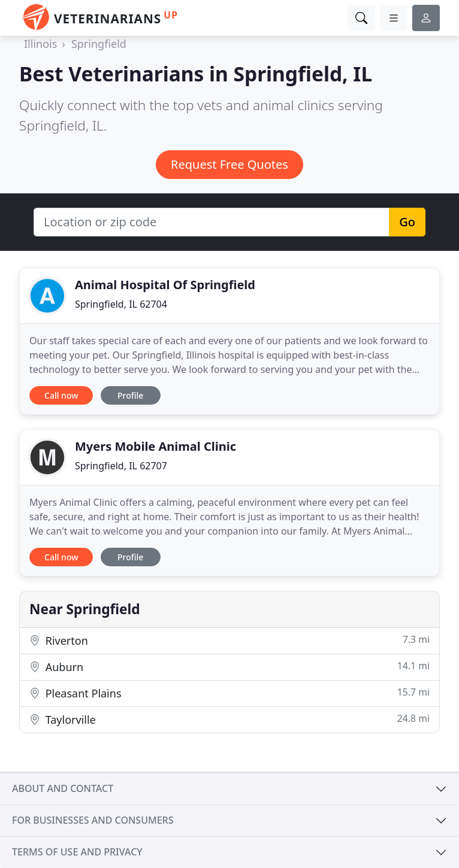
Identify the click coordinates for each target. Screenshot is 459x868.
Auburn (230, 667)
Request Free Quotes (230, 164)
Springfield (99, 44)
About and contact (63, 788)
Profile (130, 395)
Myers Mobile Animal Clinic (155, 446)
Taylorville (230, 719)
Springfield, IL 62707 (121, 466)
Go (407, 222)
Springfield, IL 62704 (121, 304)
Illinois (40, 44)
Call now (61, 395)
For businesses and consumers (93, 820)
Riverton (230, 640)
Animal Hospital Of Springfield (165, 285)
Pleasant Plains (230, 693)
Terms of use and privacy (77, 852)
